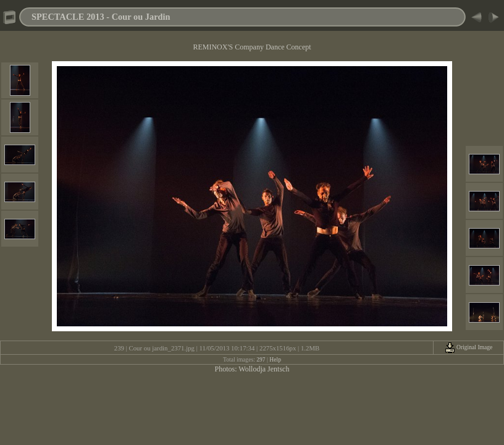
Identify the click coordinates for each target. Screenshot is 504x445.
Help (275, 359)
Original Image (469, 347)
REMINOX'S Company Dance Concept (252, 47)
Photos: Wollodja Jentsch (252, 369)
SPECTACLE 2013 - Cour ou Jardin (101, 17)
